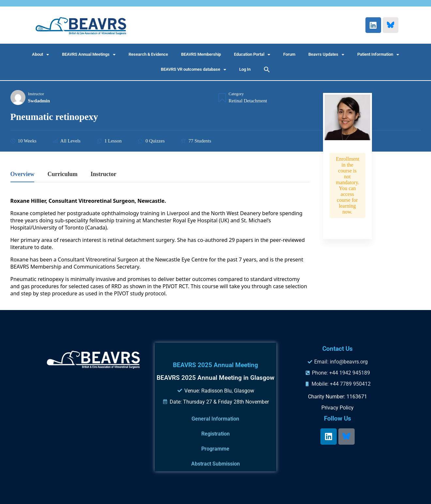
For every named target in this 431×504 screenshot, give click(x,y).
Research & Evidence (148, 54)
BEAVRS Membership (201, 54)
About (40, 55)
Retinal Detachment (248, 101)
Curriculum (62, 174)
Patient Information (378, 55)
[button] (267, 69)
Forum (289, 54)
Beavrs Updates (326, 55)
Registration (215, 434)
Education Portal (252, 55)
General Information (215, 419)
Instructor (36, 94)
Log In (245, 69)
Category (236, 94)
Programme (215, 449)
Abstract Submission (215, 464)
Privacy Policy (338, 408)
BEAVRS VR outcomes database (193, 70)
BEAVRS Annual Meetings (89, 55)
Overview (23, 174)
